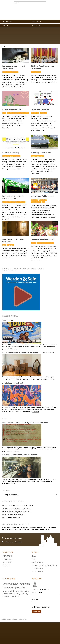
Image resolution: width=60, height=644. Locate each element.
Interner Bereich (38, 572)
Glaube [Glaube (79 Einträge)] (14, 594)
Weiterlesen (14, 349)
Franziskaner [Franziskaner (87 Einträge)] (7, 594)
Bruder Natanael (8, 515)
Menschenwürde (20, 202)
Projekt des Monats (48, 243)
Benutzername (37, 592)
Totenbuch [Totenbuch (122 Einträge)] (8, 588)
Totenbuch (10, 245)
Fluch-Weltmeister (27, 505)
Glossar (35, 556)
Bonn (4, 113)
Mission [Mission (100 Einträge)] (13, 591)
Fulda (4, 245)
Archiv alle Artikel (38, 562)
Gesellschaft (6, 72)
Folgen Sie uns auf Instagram (13, 542)
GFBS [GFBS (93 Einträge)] (18, 591)
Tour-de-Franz (8, 320)
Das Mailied (20, 515)
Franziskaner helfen (9, 202)
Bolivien (34, 243)
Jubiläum (38, 72)
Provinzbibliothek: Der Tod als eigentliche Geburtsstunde (25, 423)
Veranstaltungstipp (22, 113)
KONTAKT (5, 25)
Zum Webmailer (37, 568)
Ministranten (43, 200)
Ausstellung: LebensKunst (13, 383)
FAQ (33, 559)
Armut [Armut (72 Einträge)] (4, 596)
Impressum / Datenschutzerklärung (44, 565)
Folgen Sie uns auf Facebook (13, 538)
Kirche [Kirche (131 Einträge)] (15, 584)
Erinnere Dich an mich (41, 607)
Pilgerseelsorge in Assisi (23, 509)
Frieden (33, 156)
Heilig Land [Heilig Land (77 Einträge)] (20, 594)
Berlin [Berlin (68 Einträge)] (18, 596)
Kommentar (15, 72)
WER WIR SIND (7, 21)
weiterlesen (16, 451)
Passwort (35, 600)
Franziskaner (30, 13)
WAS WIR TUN (37, 21)
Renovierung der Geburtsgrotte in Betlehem (20, 455)
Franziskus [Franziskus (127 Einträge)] (24, 584)
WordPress (23, 619)
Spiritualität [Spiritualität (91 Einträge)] (25, 591)
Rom (43, 202)
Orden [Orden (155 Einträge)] (7, 584)
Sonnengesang (11, 113)
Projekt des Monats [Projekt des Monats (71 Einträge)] (11, 596)
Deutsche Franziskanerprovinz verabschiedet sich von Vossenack (28, 352)
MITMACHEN (36, 25)
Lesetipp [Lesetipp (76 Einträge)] (26, 594)
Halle (33, 72)
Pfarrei (39, 243)
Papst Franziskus (15, 156)
